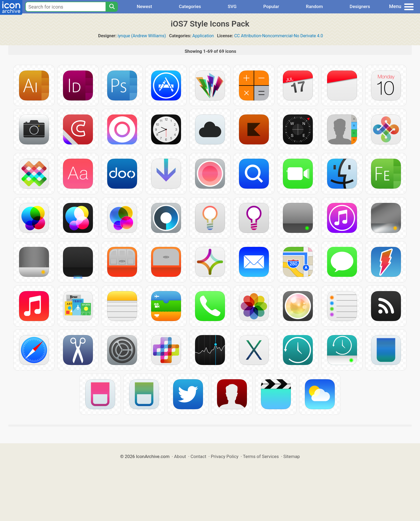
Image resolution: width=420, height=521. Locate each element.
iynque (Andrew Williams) (142, 36)
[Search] (112, 7)
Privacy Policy (225, 456)
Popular (271, 6)
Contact (198, 456)
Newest (144, 6)
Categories (190, 6)
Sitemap (292, 456)
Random (314, 6)
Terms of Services (261, 456)
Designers (360, 6)
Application (203, 36)
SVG (232, 6)
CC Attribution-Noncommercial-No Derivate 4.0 (278, 36)
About (180, 456)
